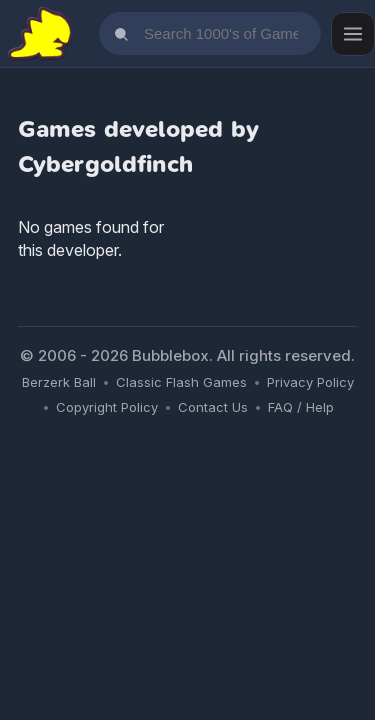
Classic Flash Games (181, 382)
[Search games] (210, 33)
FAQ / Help (301, 407)
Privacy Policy (310, 382)
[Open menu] (353, 34)
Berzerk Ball (59, 382)
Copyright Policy (107, 407)
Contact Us (213, 407)
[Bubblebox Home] (39, 34)
